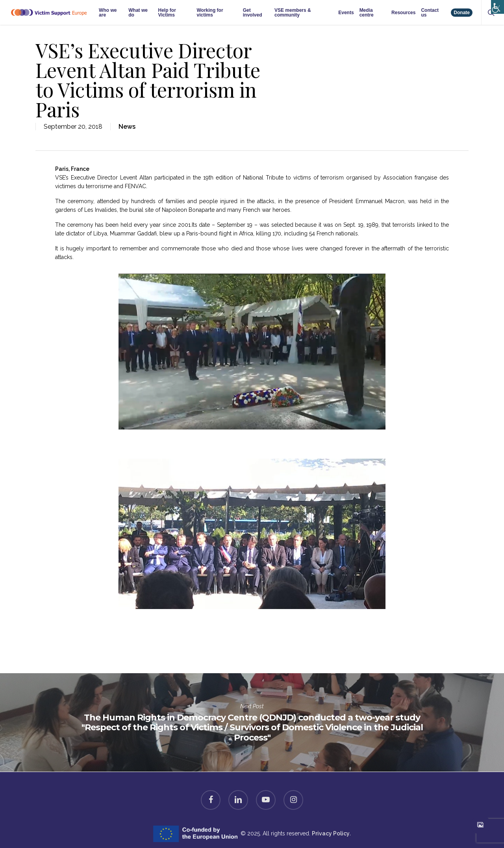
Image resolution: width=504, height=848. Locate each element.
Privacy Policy (331, 833)
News (127, 127)
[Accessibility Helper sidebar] (496, 5)
